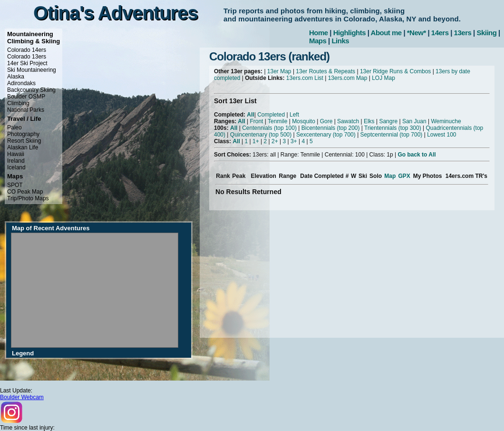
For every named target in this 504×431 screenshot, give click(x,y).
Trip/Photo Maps (28, 198)
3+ (294, 141)
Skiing (486, 33)
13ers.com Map (348, 78)
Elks (369, 121)
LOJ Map (383, 78)
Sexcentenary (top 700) (326, 135)
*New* (417, 33)
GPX (404, 176)
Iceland (16, 167)
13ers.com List (305, 78)
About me (386, 33)
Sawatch (348, 121)
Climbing (18, 103)
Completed (271, 115)
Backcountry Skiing (31, 90)
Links (340, 41)
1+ (256, 141)
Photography (23, 134)
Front (256, 121)
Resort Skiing (24, 141)
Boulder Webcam (22, 397)
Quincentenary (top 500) (261, 135)
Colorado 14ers (27, 50)
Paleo (15, 127)
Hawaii (16, 154)
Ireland (16, 161)
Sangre (388, 121)
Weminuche (446, 121)
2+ (275, 141)
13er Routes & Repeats (325, 71)
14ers (440, 33)
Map (390, 176)
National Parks (26, 110)
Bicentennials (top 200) (331, 128)
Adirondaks (21, 83)
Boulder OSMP (26, 97)
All (250, 115)
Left (294, 115)
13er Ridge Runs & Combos (395, 71)
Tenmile (277, 121)
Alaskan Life (23, 147)
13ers (463, 33)
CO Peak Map (25, 192)
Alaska (16, 77)
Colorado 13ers (27, 57)
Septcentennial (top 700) (392, 135)
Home (319, 33)
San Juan (414, 121)
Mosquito (304, 121)
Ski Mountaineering (32, 70)
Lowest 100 (441, 135)
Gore (326, 121)
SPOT (15, 185)
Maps (318, 41)
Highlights (349, 33)
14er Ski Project (27, 63)
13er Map (279, 71)
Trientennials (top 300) (393, 128)
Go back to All (417, 155)
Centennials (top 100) (269, 128)
